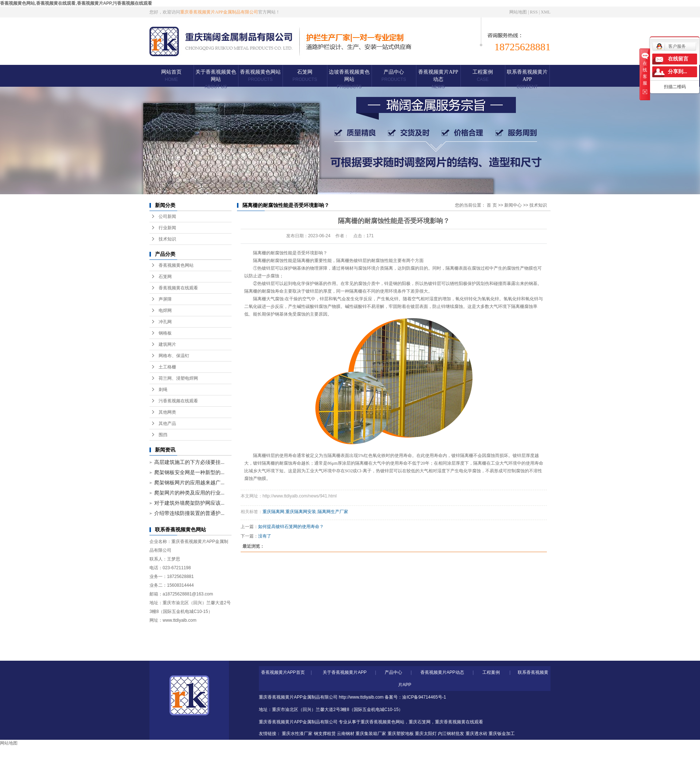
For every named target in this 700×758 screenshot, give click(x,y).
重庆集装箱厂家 (371, 734)
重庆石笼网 (420, 722)
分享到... (678, 72)
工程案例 (483, 76)
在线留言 (678, 59)
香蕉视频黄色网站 (260, 76)
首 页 (492, 205)
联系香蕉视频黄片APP (527, 79)
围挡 (163, 435)
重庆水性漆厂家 (297, 734)
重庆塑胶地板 (401, 734)
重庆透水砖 (477, 734)
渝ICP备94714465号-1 (424, 697)
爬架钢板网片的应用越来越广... (189, 483)
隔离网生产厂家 (333, 512)
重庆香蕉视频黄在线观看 (459, 722)
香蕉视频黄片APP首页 (283, 672)
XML (546, 12)
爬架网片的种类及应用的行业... (189, 493)
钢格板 (165, 333)
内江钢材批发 (451, 734)
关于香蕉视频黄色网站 (216, 79)
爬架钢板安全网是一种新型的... (189, 472)
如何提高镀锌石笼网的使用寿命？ (291, 527)
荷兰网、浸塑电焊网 (178, 378)
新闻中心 (513, 205)
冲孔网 (165, 322)
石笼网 (305, 76)
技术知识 (167, 239)
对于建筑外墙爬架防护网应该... (189, 503)
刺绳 (163, 390)
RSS (534, 12)
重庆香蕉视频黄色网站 (382, 722)
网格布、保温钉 (174, 356)
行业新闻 (167, 228)
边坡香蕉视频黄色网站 (349, 79)
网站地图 (518, 12)
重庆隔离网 (273, 512)
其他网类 (167, 412)
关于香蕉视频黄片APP (345, 672)
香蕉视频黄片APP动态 (438, 79)
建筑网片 (167, 344)
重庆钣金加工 (502, 734)
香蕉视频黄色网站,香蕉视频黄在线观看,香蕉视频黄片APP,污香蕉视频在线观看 (76, 3)
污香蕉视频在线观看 (178, 401)
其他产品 (167, 423)
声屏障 (165, 299)
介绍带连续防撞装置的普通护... (189, 513)
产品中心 (394, 76)
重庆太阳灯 (426, 734)
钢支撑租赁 (325, 734)
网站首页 (171, 76)
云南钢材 (346, 734)
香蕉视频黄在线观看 (178, 288)
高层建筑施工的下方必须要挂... (189, 462)
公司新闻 (167, 216)
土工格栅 (167, 367)
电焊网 (165, 310)
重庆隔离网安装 (301, 512)
